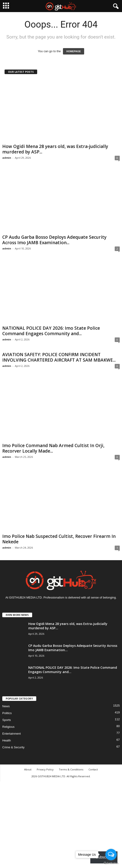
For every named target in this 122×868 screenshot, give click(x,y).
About (28, 769)
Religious (8, 727)
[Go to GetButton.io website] (111, 863)
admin (7, 158)
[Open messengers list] (111, 855)
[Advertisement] (61, 824)
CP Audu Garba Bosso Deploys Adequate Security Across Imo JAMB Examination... (54, 240)
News (6, 706)
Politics (7, 713)
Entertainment (12, 734)
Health (7, 740)
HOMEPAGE (74, 51)
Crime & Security (13, 747)
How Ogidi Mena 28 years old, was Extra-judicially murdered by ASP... (55, 149)
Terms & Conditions (71, 769)
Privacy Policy (45, 769)
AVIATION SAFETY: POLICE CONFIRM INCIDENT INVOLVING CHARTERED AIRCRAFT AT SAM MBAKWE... (59, 357)
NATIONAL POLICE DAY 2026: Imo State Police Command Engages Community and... (51, 331)
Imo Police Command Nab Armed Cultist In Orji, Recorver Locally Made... (53, 448)
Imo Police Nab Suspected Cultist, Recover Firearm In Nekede (59, 539)
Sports (7, 720)
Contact (93, 769)
